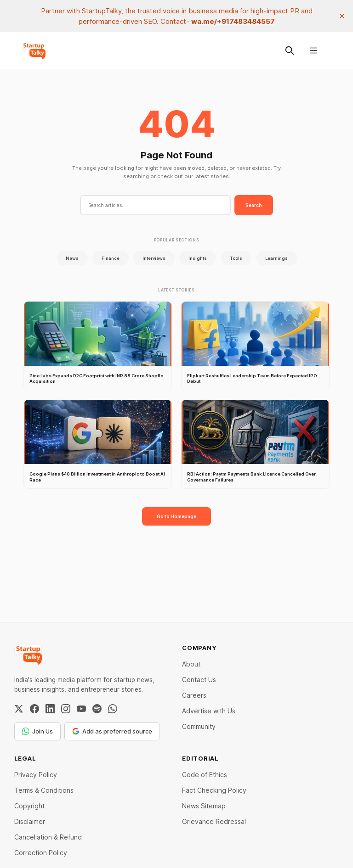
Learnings (276, 258)
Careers (194, 695)
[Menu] (313, 50)
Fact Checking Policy (214, 790)
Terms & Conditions (44, 790)
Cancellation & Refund (48, 837)
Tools (236, 258)
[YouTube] (81, 709)
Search (254, 205)
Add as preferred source (112, 731)
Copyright (29, 806)
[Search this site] (290, 50)
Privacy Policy (36, 775)
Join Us (37, 731)
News (72, 258)
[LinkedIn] (50, 709)
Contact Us (199, 680)
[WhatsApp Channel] (113, 709)
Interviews (154, 258)
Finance (111, 258)
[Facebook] (34, 709)
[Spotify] (97, 709)
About (191, 664)
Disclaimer (30, 821)
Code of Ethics (205, 775)
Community (199, 726)
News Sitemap (204, 806)
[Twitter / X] (19, 709)
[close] (342, 16)
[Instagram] (66, 709)
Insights (198, 258)
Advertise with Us (209, 711)
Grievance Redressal (214, 821)
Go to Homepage (176, 516)
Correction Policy (41, 853)
